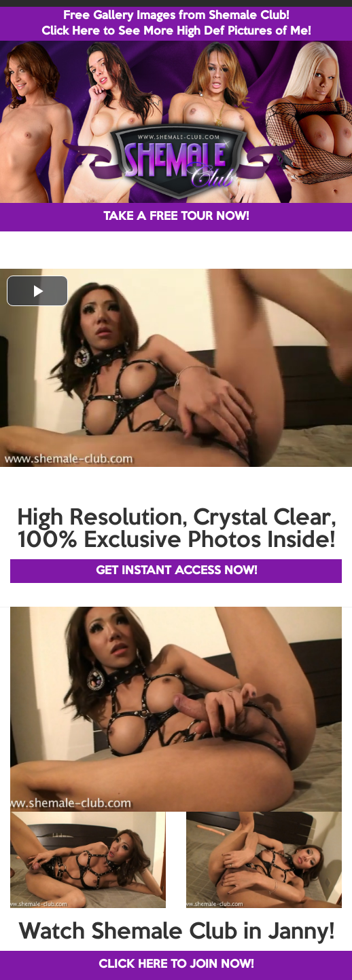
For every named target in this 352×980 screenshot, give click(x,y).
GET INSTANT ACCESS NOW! (176, 571)
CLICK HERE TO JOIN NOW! (176, 965)
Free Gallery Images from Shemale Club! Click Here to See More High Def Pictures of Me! (176, 24)
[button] (37, 291)
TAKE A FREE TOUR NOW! (176, 217)
